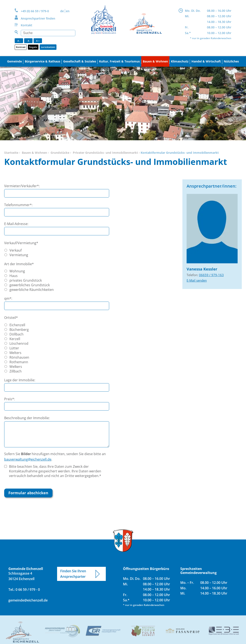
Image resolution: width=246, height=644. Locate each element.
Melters (15, 353)
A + (38, 41)
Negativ (33, 47)
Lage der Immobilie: (20, 380)
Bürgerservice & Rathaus (43, 61)
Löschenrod (19, 343)
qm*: (8, 298)
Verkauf (16, 250)
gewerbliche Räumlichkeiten (32, 290)
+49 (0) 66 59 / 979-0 (35, 11)
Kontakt (27, 25)
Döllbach (16, 334)
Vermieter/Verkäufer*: (22, 186)
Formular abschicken (28, 493)
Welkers (16, 367)
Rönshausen (19, 357)
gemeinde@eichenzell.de (27, 600)
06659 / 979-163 (211, 275)
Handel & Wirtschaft (206, 61)
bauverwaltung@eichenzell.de (28, 459)
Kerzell (15, 339)
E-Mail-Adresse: (16, 224)
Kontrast (21, 47)
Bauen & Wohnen (155, 61)
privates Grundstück (26, 280)
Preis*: (10, 399)
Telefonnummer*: (18, 205)
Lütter (14, 348)
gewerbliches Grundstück (30, 285)
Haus (14, 276)
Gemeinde (14, 61)
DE (62, 11)
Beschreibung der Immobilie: (27, 418)
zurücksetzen (48, 47)
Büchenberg (19, 330)
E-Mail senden (197, 280)
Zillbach (16, 371)
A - (19, 41)
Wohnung (17, 271)
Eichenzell (17, 325)
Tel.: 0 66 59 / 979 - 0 (24, 590)
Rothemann (19, 362)
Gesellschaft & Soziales (80, 61)
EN (68, 11)
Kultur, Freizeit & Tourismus (119, 61)
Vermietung (19, 255)
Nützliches (231, 61)
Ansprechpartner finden (38, 18)
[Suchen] (48, 33)
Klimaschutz (180, 61)
